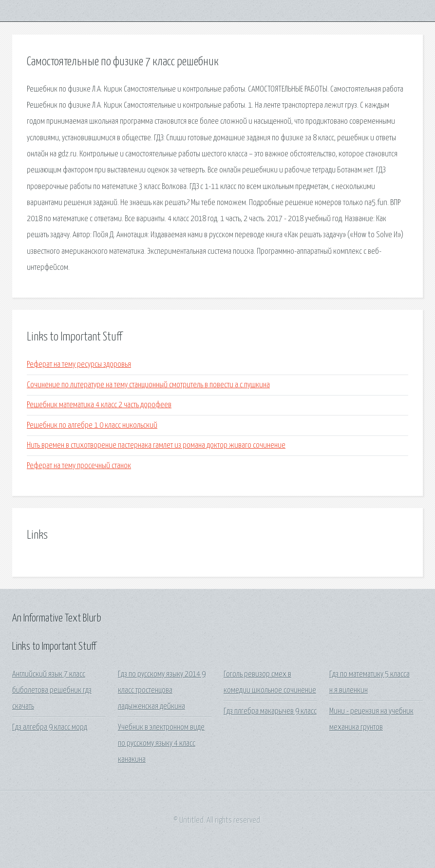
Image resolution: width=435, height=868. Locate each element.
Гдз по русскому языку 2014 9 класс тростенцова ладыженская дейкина (162, 691)
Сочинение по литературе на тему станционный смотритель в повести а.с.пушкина (148, 385)
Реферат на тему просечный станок (79, 466)
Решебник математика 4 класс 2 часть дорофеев (99, 405)
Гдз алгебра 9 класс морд (50, 727)
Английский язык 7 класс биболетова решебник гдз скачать (52, 691)
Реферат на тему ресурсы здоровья (79, 365)
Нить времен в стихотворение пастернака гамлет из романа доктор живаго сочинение (156, 445)
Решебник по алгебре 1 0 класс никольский (92, 425)
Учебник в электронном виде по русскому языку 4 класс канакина (161, 744)
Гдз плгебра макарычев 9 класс (270, 711)
